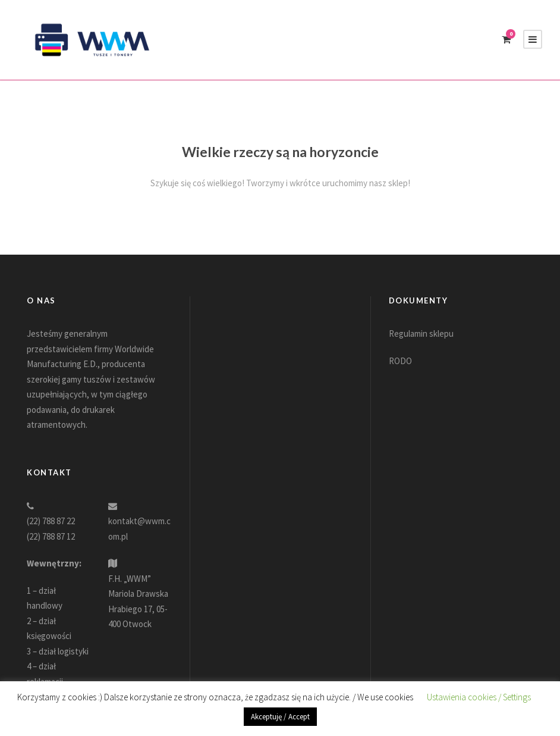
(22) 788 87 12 (51, 536)
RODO (400, 361)
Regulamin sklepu (421, 333)
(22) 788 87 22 (51, 521)
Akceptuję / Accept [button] (280, 717)
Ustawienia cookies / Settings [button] (479, 697)
